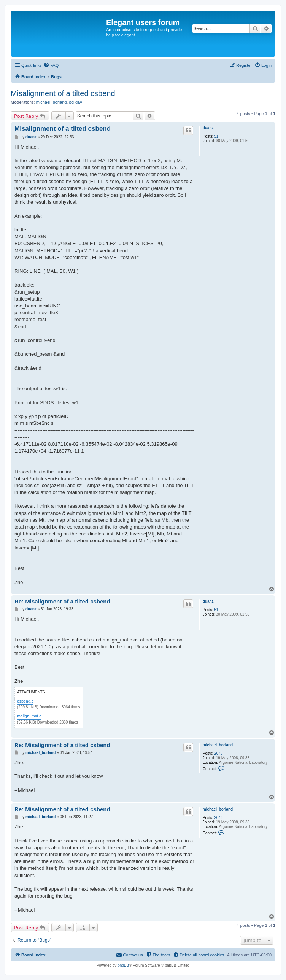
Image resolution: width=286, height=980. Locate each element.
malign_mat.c (29, 716)
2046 (218, 753)
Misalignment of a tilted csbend (63, 93)
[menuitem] (51, 65)
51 (216, 136)
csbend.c (25, 701)
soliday (75, 102)
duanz (208, 128)
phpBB (123, 965)
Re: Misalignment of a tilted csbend (62, 601)
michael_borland (52, 102)
